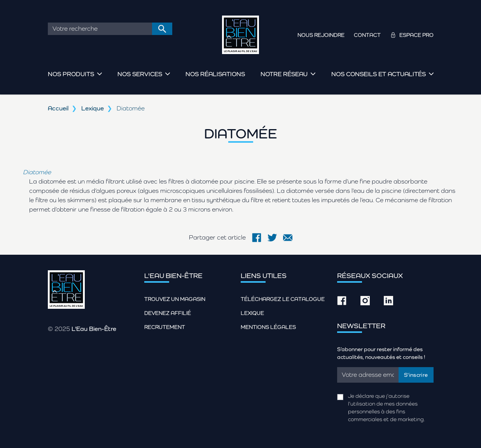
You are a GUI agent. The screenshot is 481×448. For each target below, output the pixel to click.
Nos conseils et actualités (379, 74)
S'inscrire (416, 375)
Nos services (140, 74)
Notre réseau (284, 74)
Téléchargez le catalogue (283, 299)
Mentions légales (268, 327)
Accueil (58, 108)
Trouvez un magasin (175, 299)
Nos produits (71, 74)
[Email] (368, 375)
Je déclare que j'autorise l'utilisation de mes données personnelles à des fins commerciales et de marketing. (387, 408)
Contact (367, 35)
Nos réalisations (215, 74)
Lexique (93, 108)
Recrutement (165, 327)
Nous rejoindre (321, 35)
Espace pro (416, 35)
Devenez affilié (168, 313)
